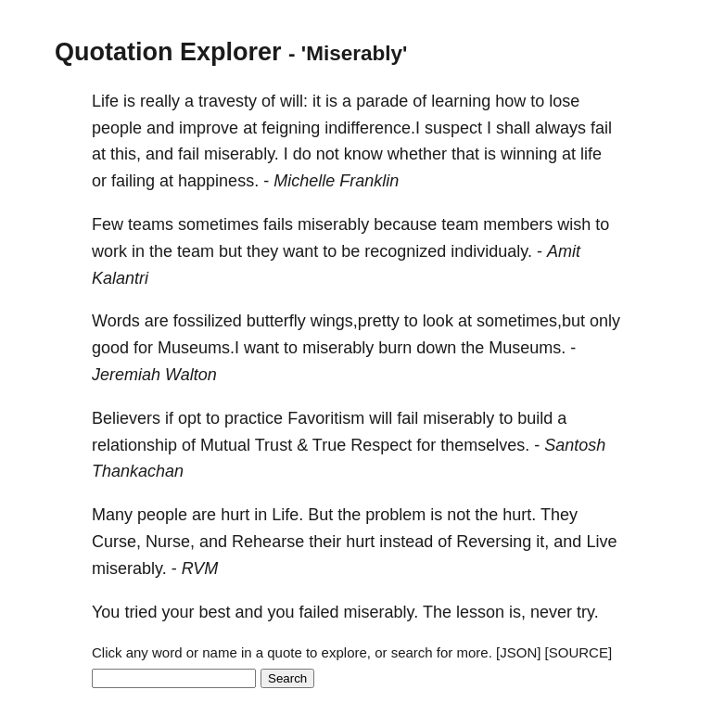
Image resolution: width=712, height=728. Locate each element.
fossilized (208, 321)
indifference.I (372, 128)
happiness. (218, 181)
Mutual (225, 445)
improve (209, 128)
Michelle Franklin (336, 181)
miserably (333, 224)
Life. (287, 515)
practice (254, 418)
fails (278, 224)
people (117, 128)
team (460, 224)
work (109, 251)
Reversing (494, 542)
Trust (273, 445)
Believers (126, 418)
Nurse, (170, 542)
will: (294, 101)
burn (395, 348)
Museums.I (198, 348)
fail (601, 128)
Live (601, 542)
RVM (200, 568)
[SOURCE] (579, 652)
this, (126, 154)
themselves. (485, 445)
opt (190, 418)
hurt (235, 515)
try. (588, 612)
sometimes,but (531, 321)
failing (133, 181)
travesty (228, 101)
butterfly (276, 321)
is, (517, 612)
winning (529, 154)
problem (395, 515)
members (518, 224)
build (535, 418)
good (110, 348)
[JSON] (518, 652)
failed (319, 612)
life (591, 154)
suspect (453, 128)
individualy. (491, 251)
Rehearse (268, 542)
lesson (480, 612)
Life (105, 101)
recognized (405, 251)
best (214, 612)
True (329, 445)
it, (542, 542)
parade (382, 101)
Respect (381, 445)
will (381, 418)
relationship (134, 445)
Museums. (527, 348)
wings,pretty (355, 321)
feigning (291, 128)
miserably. (242, 154)
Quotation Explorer (168, 52)
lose (564, 101)
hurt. (519, 515)
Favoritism (326, 418)
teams (151, 224)
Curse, (116, 542)
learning (461, 101)
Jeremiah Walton (154, 375)
